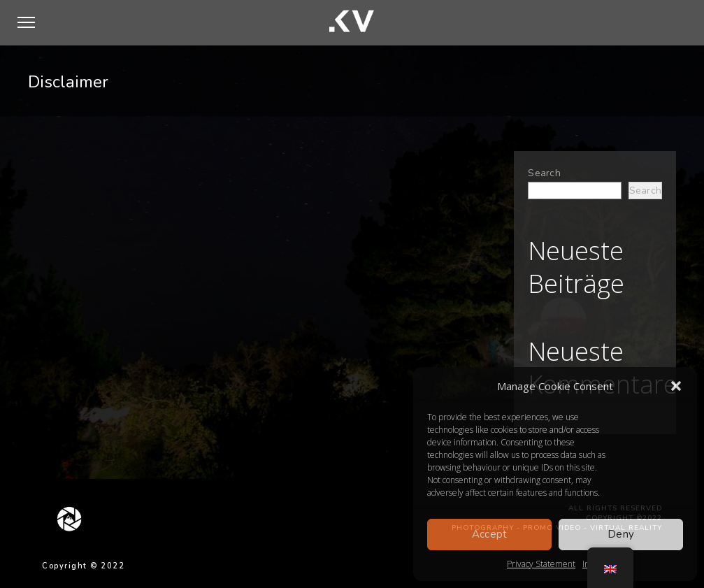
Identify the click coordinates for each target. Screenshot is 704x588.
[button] (676, 386)
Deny (621, 534)
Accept (490, 534)
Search (544, 173)
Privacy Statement (541, 564)
